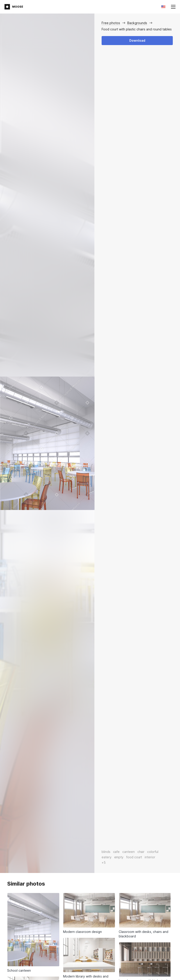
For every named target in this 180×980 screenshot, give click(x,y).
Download (137, 40)
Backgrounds (137, 23)
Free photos (111, 23)
